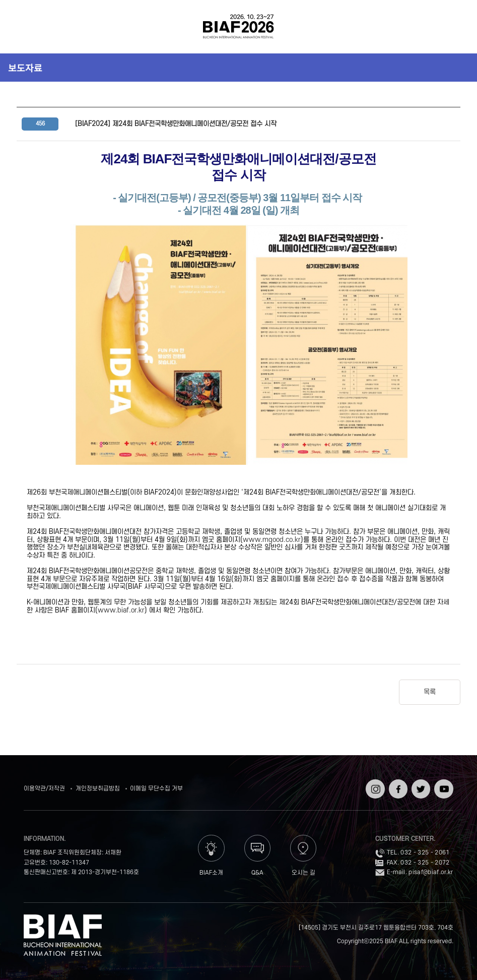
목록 (430, 692)
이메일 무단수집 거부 (156, 789)
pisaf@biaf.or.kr (431, 872)
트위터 (420, 783)
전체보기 (25, 27)
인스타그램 (374, 786)
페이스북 (397, 786)
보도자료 (25, 68)
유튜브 (442, 783)
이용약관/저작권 (44, 789)
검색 (452, 27)
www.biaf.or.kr (121, 610)
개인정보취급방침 (98, 789)
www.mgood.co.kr (272, 540)
